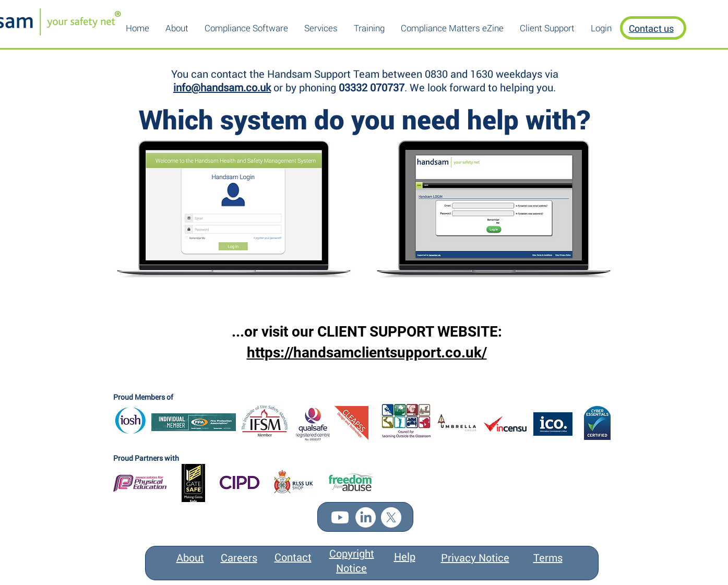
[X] (391, 517)
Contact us (651, 28)
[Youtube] (340, 517)
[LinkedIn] (366, 517)
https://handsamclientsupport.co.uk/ (367, 353)
